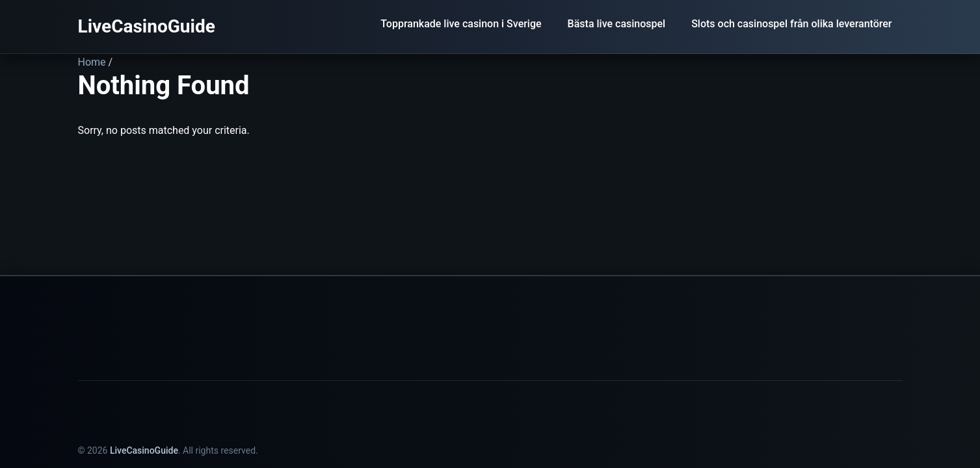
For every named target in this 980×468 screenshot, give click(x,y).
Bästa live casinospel (617, 24)
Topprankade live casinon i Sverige (461, 24)
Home (92, 62)
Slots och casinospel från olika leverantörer (791, 24)
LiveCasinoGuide (147, 26)
